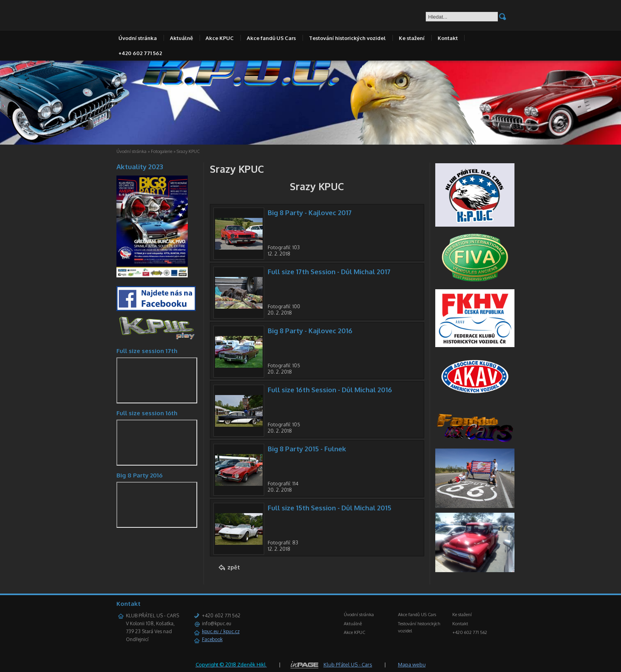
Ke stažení (412, 38)
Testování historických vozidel (347, 38)
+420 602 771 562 (140, 53)
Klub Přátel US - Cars (348, 664)
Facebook (212, 639)
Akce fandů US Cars (271, 38)
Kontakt (448, 38)
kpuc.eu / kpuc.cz (221, 631)
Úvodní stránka (138, 38)
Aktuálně (181, 38)
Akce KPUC (220, 38)
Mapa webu (412, 664)
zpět (234, 567)
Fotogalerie (162, 151)
